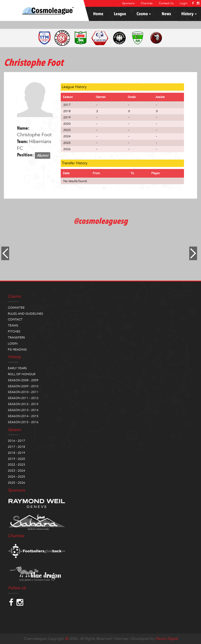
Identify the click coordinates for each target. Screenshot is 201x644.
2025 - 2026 (16, 483)
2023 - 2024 (16, 471)
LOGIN (13, 343)
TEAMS (13, 325)
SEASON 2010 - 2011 (23, 392)
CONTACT (15, 319)
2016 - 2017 (16, 441)
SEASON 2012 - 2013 (23, 404)
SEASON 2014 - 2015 (23, 416)
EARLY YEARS (17, 368)
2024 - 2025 (16, 477)
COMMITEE (16, 308)
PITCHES (14, 331)
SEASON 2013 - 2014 (23, 410)
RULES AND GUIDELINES (26, 314)
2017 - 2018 (16, 447)
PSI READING (17, 350)
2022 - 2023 (16, 465)
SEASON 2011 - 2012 (23, 398)
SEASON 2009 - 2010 (23, 386)
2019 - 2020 (16, 459)
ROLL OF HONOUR (22, 374)
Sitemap (121, 639)
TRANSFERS (16, 337)
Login (184, 3)
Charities (147, 3)
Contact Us (166, 3)
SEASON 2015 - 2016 (23, 422)
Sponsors (128, 3)
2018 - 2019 (16, 453)
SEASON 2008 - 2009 (23, 380)
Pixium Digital (167, 639)
